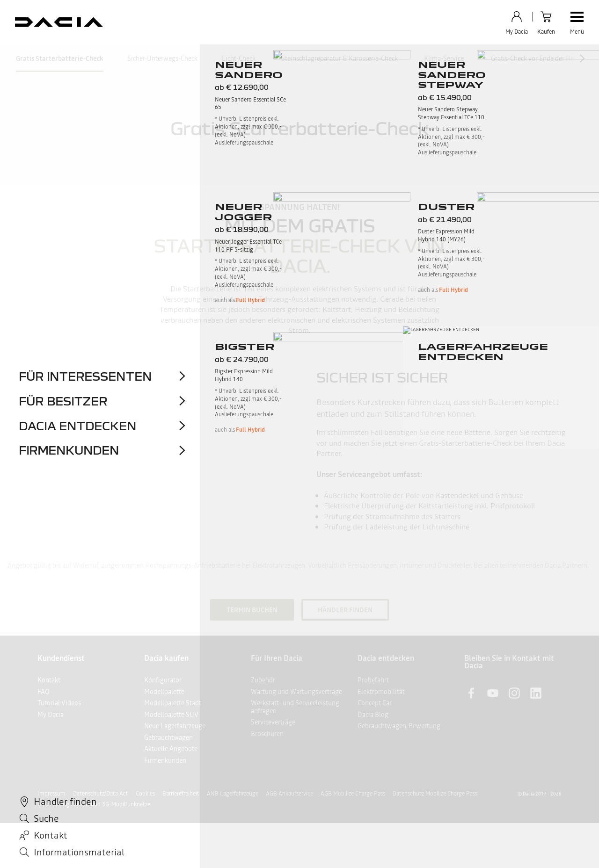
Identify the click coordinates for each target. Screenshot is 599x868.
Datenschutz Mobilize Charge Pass (435, 794)
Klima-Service (444, 58)
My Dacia (51, 715)
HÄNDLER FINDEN (345, 610)
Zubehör (263, 680)
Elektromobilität (381, 692)
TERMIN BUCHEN (252, 610)
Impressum (51, 794)
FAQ (44, 692)
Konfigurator (163, 680)
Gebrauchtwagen (168, 738)
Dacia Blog (373, 715)
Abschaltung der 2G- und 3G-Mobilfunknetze (94, 804)
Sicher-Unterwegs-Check (162, 58)
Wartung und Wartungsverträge (296, 692)
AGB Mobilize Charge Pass (353, 794)
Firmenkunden (165, 760)
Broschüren (267, 734)
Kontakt (49, 680)
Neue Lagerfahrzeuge (175, 726)
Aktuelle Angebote (171, 749)
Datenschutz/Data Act (101, 794)
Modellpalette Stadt (173, 703)
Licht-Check (239, 58)
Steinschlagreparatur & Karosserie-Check (340, 58)
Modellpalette (164, 692)
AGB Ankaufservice (289, 794)
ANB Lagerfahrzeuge (233, 794)
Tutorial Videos (59, 703)
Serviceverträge (273, 722)
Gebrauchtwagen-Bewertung (399, 726)
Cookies (145, 794)
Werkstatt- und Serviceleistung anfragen (295, 707)
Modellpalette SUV (171, 715)
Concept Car (375, 703)
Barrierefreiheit (181, 794)
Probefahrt (373, 680)
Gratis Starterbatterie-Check (60, 58)
